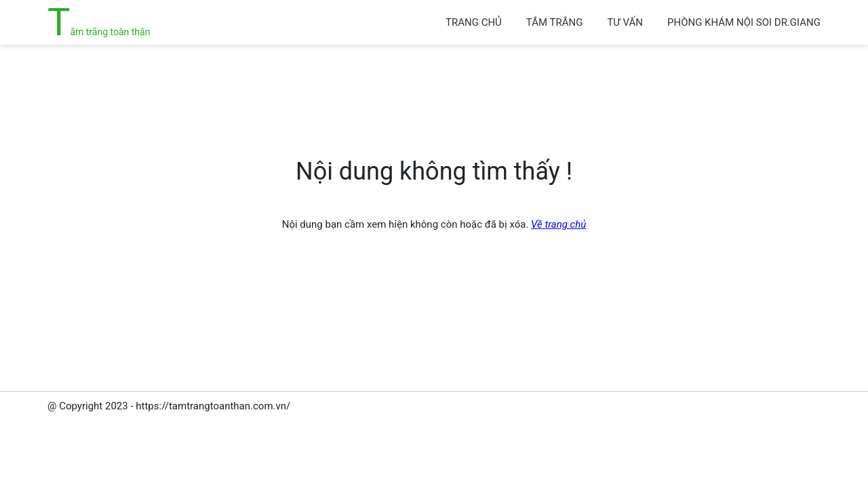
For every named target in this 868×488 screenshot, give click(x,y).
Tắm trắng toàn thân (99, 32)
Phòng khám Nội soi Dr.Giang (744, 22)
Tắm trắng (555, 22)
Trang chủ (474, 22)
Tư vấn (625, 22)
